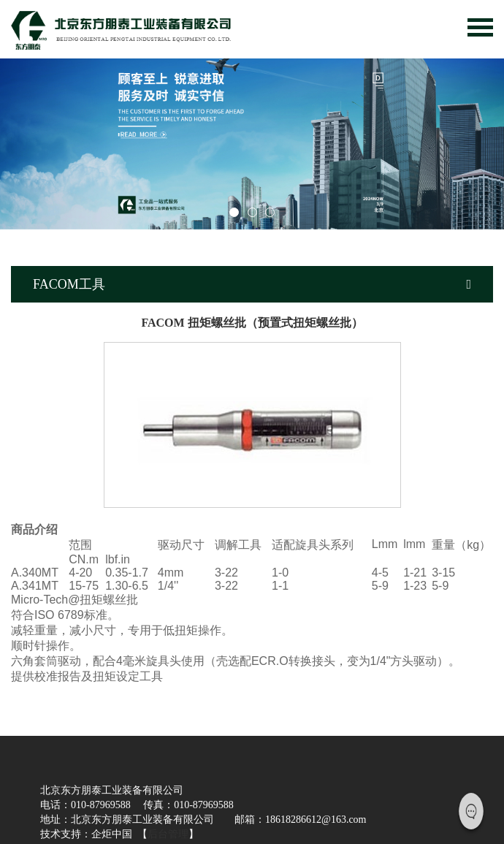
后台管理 (168, 834)
